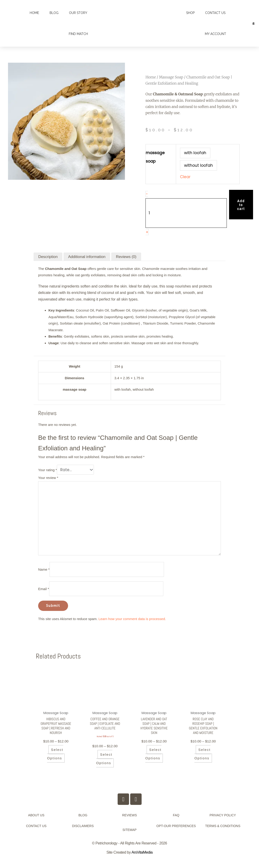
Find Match (78, 34)
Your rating (48, 470)
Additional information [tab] (87, 257)
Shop (190, 13)
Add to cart (241, 205)
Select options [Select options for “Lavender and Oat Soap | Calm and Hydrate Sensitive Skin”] (153, 756)
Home (34, 13)
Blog (54, 13)
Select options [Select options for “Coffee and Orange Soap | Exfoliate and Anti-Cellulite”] (104, 765)
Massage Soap (171, 77)
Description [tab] (48, 257)
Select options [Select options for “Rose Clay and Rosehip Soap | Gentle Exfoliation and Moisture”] (202, 761)
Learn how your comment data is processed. (132, 619)
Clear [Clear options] (185, 177)
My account (215, 34)
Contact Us (215, 13)
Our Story (78, 13)
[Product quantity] (186, 213)
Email (44, 589)
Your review (48, 478)
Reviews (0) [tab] (126, 257)
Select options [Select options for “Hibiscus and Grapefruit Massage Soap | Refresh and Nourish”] (55, 761)
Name (44, 569)
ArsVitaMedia (142, 859)
